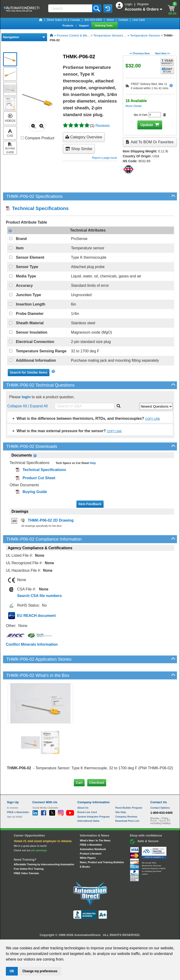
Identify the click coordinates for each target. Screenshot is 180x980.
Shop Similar (79, 149)
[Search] (71, 8)
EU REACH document (36, 616)
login (26, 397)
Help (92, 463)
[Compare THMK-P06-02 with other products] (22, 138)
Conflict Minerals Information (32, 644)
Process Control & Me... (73, 35)
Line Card (139, 20)
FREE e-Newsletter (91, 845)
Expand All (39, 406)
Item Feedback (90, 504)
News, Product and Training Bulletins (102, 862)
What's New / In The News (95, 840)
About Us (83, 808)
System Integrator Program (93, 817)
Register (143, 4)
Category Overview (84, 137)
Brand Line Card (87, 812)
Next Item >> (163, 53)
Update (147, 125)
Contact (123, 20)
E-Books (85, 867)
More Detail (133, 106)
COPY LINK (153, 419)
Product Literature (91, 854)
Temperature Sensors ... (110, 35)
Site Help (121, 812)
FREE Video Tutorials (26, 873)
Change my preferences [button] (40, 971)
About (110, 20)
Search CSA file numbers (39, 596)
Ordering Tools (104, 26)
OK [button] (12, 971)
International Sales (88, 821)
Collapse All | (19, 406)
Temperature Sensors (145, 35)
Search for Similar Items (29, 372)
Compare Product (38, 138)
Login (129, 4)
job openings (39, 850)
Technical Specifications (37, 208)
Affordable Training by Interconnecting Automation (44, 864)
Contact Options (160, 808)
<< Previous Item (140, 53)
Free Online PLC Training (29, 869)
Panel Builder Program (129, 808)
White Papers (88, 858)
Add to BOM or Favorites (150, 142)
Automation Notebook (93, 849)
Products (68, 26)
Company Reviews (126, 817)
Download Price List (127, 821)
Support (84, 26)
